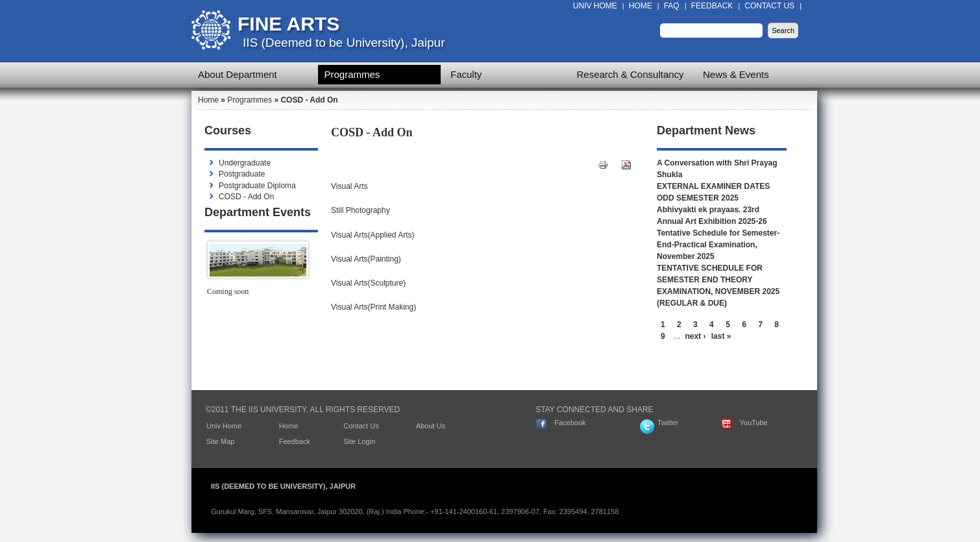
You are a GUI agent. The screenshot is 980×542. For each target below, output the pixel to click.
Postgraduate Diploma (257, 186)
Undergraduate (245, 163)
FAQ (672, 6)
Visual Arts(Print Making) (374, 307)
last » (721, 336)
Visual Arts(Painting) (366, 259)
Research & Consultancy (631, 74)
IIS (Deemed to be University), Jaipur (344, 43)
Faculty (466, 74)
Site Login (359, 441)
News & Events (736, 74)
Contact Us (769, 6)
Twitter (668, 423)
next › (695, 336)
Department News (706, 130)
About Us (431, 426)
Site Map (220, 441)
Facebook (570, 423)
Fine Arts (288, 24)
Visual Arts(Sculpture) (368, 283)
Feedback (712, 6)
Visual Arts (349, 186)
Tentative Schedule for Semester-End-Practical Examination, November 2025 (718, 245)
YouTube (753, 423)
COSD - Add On (246, 197)
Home (641, 6)
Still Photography (361, 210)
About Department (238, 74)
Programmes (352, 74)
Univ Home (595, 6)
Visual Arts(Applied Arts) (373, 235)
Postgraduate (242, 174)
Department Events (258, 212)
